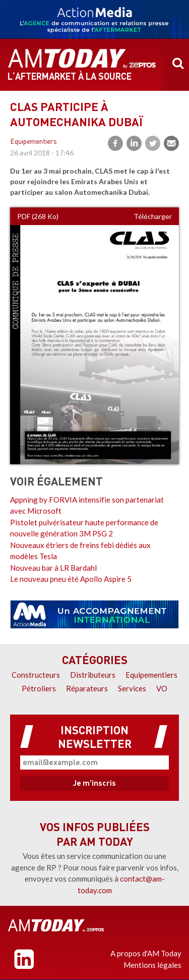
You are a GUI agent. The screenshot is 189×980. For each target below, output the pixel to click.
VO (162, 688)
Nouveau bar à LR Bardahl (53, 568)
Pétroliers (39, 688)
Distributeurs (93, 675)
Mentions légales (152, 965)
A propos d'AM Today (146, 953)
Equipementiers (34, 142)
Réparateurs (87, 688)
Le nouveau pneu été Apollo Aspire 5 (71, 579)
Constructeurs (36, 675)
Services (132, 688)
